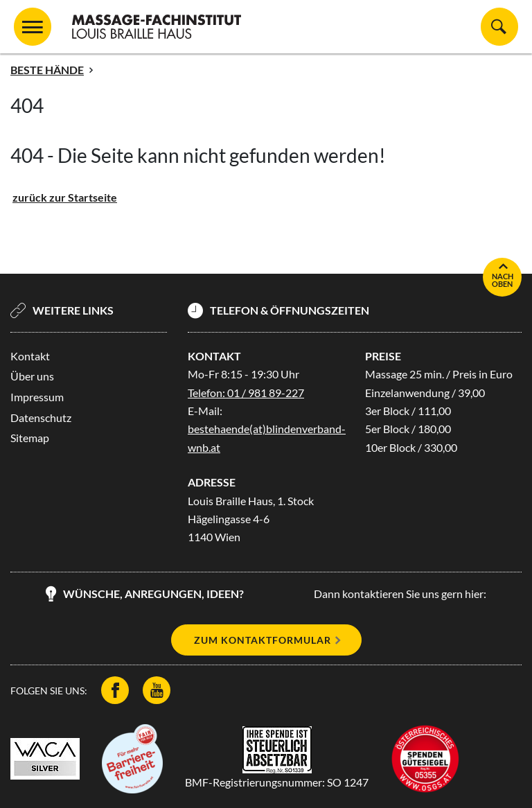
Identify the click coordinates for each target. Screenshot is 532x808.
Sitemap (30, 438)
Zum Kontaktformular (263, 640)
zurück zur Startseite (65, 197)
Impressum (37, 397)
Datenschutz (41, 418)
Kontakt (30, 356)
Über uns (32, 376)
